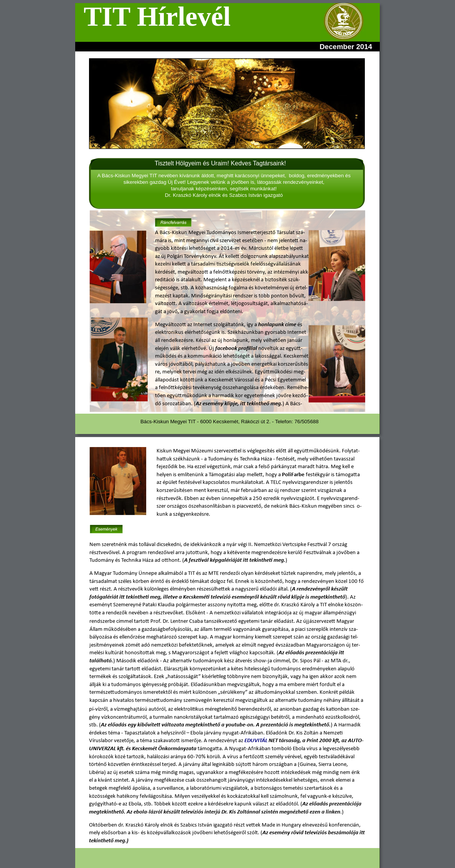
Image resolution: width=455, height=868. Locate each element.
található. (101, 661)
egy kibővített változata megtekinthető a (176, 725)
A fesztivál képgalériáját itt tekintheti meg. (235, 560)
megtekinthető (106, 812)
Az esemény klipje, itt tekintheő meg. (239, 404)
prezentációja (346, 804)
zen (317, 653)
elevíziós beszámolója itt (336, 833)
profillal (248, 349)
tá (324, 653)
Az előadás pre (296, 653)
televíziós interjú (201, 812)
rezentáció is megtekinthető (296, 725)
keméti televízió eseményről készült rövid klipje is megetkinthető (269, 597)
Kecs (188, 597)
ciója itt (336, 653)
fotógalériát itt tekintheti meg (125, 597)
